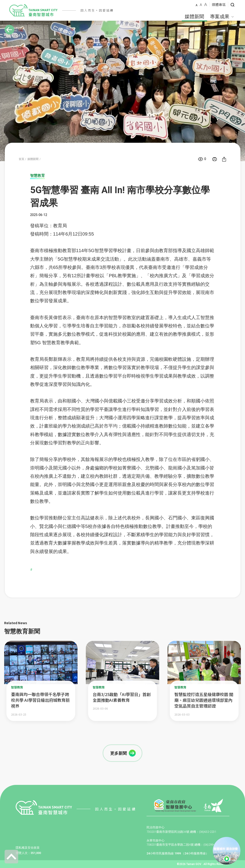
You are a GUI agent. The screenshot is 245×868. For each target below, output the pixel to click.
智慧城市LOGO (33, 10)
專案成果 (222, 17)
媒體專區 (219, 4)
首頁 (21, 159)
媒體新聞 (194, 17)
